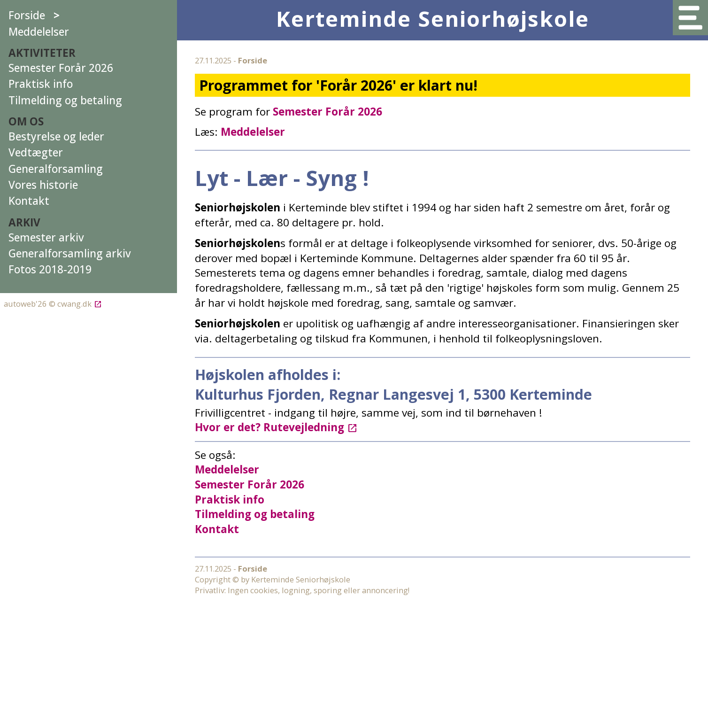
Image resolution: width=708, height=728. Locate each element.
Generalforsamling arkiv (70, 253)
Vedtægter (36, 152)
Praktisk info (41, 84)
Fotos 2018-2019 (50, 269)
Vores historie (43, 185)
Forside (34, 15)
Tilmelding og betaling (65, 100)
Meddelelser (39, 32)
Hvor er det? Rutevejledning (269, 515)
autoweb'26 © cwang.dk (51, 304)
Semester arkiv (46, 237)
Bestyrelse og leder (56, 136)
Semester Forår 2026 (61, 68)
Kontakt (29, 201)
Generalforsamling (56, 169)
